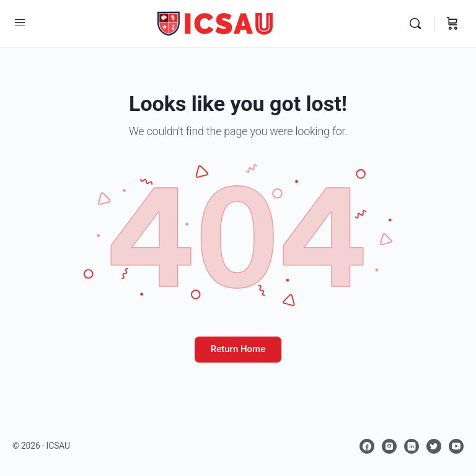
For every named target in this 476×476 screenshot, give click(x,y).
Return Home (238, 349)
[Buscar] (418, 24)
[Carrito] (452, 24)
